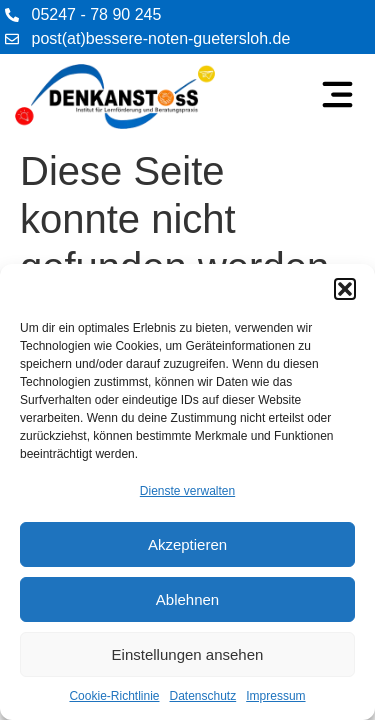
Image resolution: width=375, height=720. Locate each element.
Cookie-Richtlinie (114, 696)
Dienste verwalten (187, 491)
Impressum (275, 696)
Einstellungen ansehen (188, 654)
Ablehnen (187, 599)
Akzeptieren (187, 544)
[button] (345, 289)
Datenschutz (203, 696)
